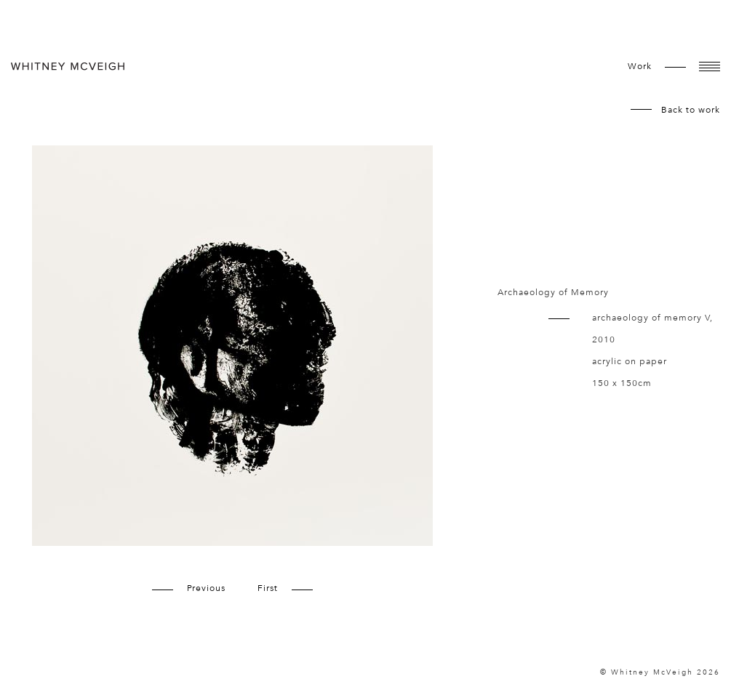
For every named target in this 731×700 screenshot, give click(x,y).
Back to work (691, 110)
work (640, 66)
